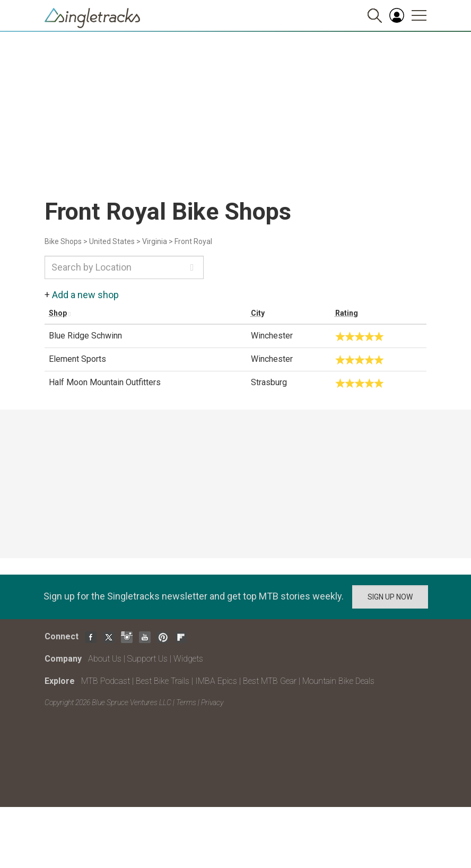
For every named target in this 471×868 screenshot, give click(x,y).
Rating (347, 313)
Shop (58, 313)
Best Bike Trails (163, 681)
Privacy (212, 702)
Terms (186, 702)
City (258, 313)
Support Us (147, 659)
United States (112, 241)
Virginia (155, 241)
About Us (105, 659)
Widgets (188, 659)
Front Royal (193, 241)
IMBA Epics (216, 681)
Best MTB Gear (270, 681)
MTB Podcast (106, 681)
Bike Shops (63, 241)
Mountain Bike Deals (338, 681)
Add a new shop (85, 295)
